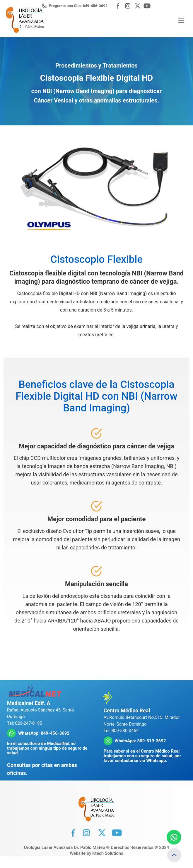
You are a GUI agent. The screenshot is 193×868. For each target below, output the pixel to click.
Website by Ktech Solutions (96, 853)
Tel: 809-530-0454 (121, 731)
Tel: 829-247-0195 (25, 723)
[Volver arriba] (174, 855)
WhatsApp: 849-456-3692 (44, 733)
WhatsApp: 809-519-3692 (140, 741)
